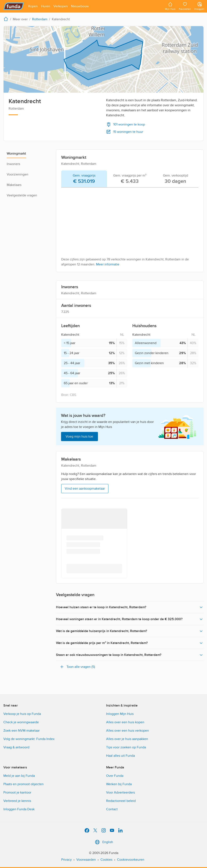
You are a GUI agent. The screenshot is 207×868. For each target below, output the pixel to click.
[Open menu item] (33, 6)
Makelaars (14, 185)
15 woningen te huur (125, 132)
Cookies (106, 860)
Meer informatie (108, 264)
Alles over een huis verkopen (128, 731)
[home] (7, 19)
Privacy (66, 860)
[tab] (84, 179)
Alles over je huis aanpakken (127, 739)
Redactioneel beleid (121, 801)
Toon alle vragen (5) (77, 667)
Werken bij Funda (119, 784)
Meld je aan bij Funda (19, 776)
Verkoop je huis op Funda (22, 714)
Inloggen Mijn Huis (120, 714)
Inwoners (13, 164)
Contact (112, 809)
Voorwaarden (86, 860)
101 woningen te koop (126, 124)
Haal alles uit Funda (120, 756)
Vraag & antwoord (16, 747)
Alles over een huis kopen (125, 722)
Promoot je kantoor (17, 792)
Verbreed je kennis (17, 801)
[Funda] (14, 6)
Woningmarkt (16, 154)
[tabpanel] (130, 229)
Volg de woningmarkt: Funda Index (29, 739)
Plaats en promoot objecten (23, 784)
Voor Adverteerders (120, 792)
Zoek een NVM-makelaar (21, 731)
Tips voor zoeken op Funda (126, 747)
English (103, 842)
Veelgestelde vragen (22, 195)
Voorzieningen (18, 174)
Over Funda (115, 776)
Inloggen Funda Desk (19, 809)
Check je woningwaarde (21, 722)
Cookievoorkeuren (131, 860)
